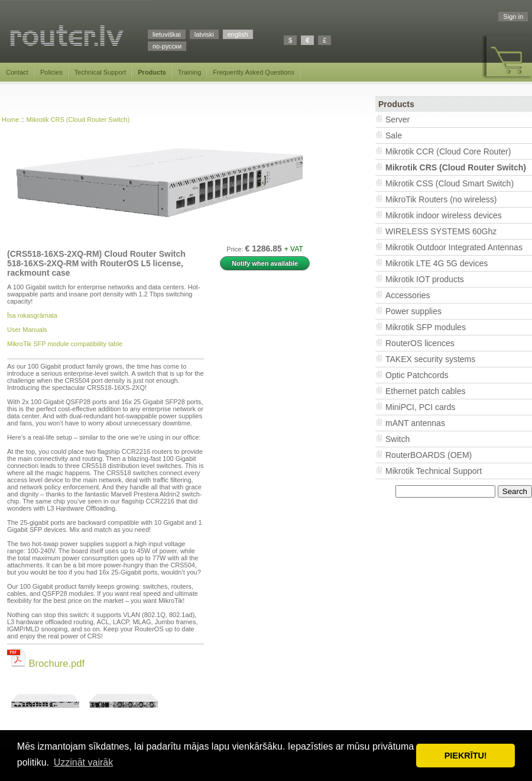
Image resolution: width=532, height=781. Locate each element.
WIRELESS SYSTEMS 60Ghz (441, 231)
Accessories (408, 295)
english (238, 34)
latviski (204, 34)
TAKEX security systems (430, 359)
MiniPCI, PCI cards (420, 407)
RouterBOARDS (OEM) (429, 455)
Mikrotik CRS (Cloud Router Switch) (78, 120)
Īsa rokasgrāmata (32, 315)
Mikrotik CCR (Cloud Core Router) (448, 151)
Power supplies (413, 311)
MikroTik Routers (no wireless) (441, 199)
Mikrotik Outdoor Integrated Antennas (454, 247)
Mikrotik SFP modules (426, 327)
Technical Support (100, 72)
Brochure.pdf (46, 663)
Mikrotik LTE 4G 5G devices (437, 263)
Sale (394, 135)
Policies (51, 72)
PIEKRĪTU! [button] (466, 756)
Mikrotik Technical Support (434, 471)
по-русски (167, 46)
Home (10, 120)
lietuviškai (167, 34)
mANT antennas (415, 423)
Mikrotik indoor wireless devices (444, 215)
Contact (17, 72)
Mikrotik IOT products (425, 279)
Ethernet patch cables (425, 391)
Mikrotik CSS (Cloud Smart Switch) (450, 183)
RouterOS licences (420, 343)
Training (189, 72)
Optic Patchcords (417, 375)
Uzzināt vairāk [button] (83, 762)
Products (152, 72)
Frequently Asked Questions (254, 72)
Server (398, 120)
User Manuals (27, 330)
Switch (398, 439)
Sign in (513, 17)
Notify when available (265, 263)
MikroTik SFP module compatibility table (65, 344)
